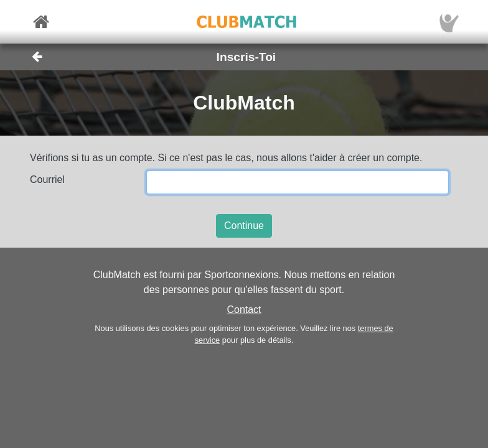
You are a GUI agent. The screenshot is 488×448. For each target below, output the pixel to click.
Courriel (47, 180)
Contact (244, 310)
